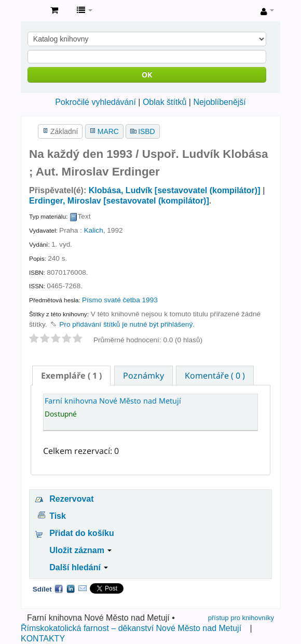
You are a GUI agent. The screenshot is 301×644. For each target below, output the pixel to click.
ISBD (146, 131)
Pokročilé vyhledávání (95, 102)
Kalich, (95, 230)
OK (147, 75)
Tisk (58, 516)
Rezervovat (71, 499)
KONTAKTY (43, 639)
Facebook (59, 588)
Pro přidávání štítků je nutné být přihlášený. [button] (127, 324)
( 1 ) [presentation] (71, 375)
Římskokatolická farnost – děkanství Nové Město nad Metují (131, 628)
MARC (108, 131)
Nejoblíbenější (219, 102)
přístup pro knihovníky (241, 618)
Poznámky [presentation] (143, 375)
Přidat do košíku (81, 533)
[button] (54, 10)
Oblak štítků (165, 102)
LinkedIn (71, 588)
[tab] (71, 375)
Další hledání (79, 567)
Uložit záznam (80, 550)
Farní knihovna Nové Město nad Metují (32, 11)
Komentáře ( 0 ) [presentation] (215, 375)
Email (83, 588)
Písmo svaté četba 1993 (120, 300)
